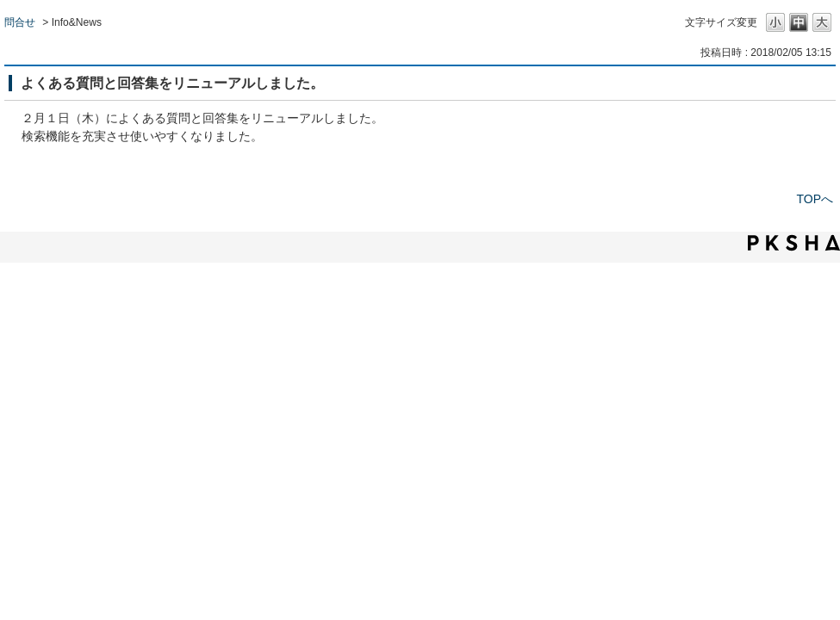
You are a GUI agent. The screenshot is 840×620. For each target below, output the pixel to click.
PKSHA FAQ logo (794, 243)
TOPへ (815, 199)
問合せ (20, 22)
